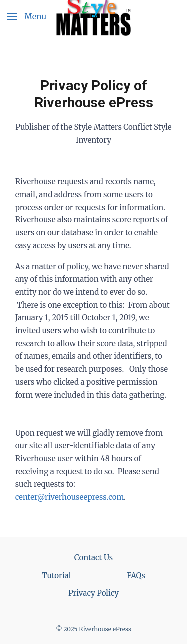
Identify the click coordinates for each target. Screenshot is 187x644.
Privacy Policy (93, 593)
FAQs (136, 575)
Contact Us (93, 557)
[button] (27, 16)
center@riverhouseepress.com (70, 497)
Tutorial (56, 575)
